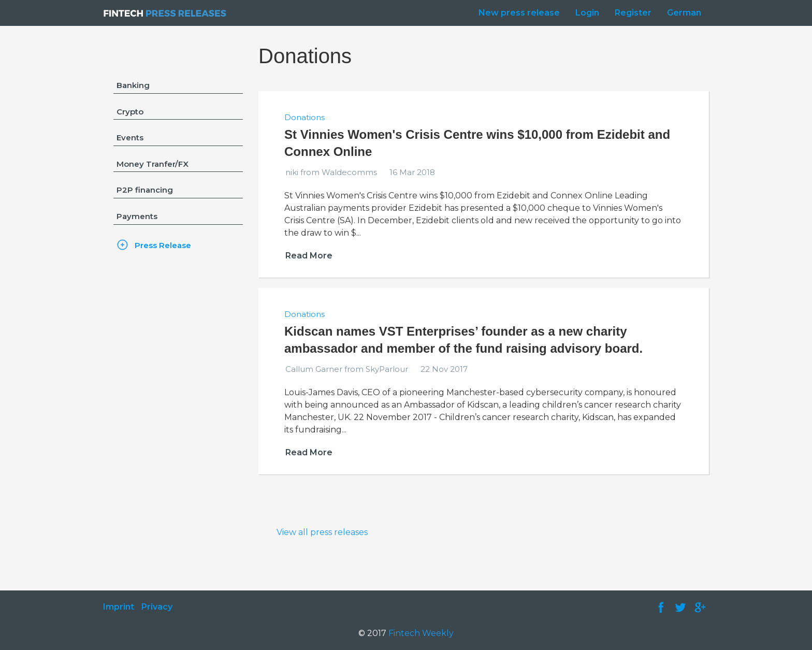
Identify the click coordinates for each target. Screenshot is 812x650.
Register (633, 13)
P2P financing (145, 190)
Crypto (130, 112)
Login (587, 13)
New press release (519, 13)
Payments (137, 216)
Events (130, 138)
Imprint (119, 607)
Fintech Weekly (421, 633)
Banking (133, 85)
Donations (304, 117)
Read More (309, 256)
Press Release (163, 245)
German (684, 13)
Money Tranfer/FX (153, 164)
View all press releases (322, 532)
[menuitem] (517, 13)
